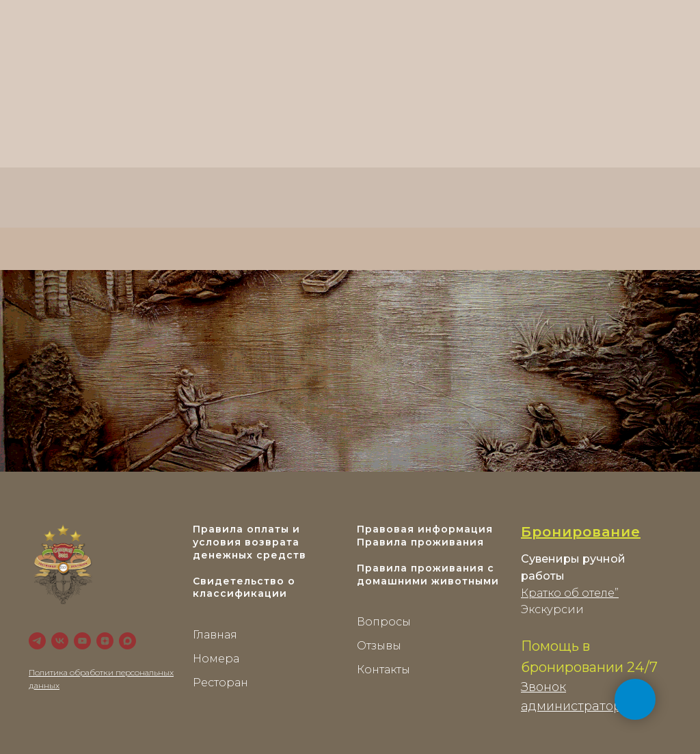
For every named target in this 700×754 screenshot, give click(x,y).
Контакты (383, 670)
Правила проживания (420, 542)
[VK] (60, 641)
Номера (216, 659)
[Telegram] (37, 641)
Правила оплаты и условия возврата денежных (246, 542)
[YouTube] (82, 641)
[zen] (105, 641)
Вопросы (384, 622)
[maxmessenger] (127, 641)
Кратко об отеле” (570, 593)
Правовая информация (425, 529)
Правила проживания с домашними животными (428, 575)
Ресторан (220, 683)
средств (281, 555)
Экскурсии (552, 609)
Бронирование (581, 532)
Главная (215, 635)
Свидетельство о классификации (244, 588)
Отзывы (379, 646)
